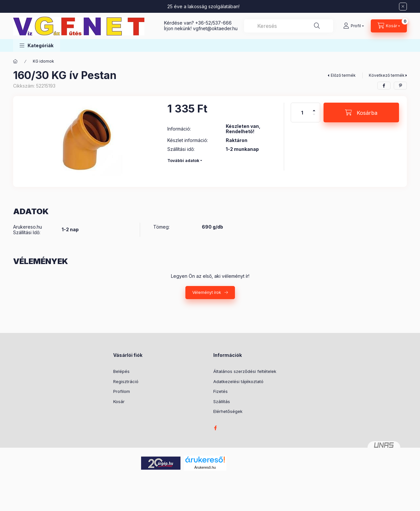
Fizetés (220, 391)
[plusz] (314, 108)
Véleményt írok (207, 292)
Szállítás (222, 401)
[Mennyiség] (302, 112)
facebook (215, 428)
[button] (37, 45)
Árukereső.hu (205, 467)
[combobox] (289, 26)
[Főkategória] (15, 61)
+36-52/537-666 (213, 23)
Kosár (119, 401)
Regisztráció (126, 381)
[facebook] (384, 86)
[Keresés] (317, 26)
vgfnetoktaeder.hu (215, 28)
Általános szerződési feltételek (245, 371)
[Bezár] (403, 7)
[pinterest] (400, 86)
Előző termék (343, 75)
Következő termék (387, 75)
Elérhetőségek (228, 411)
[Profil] (354, 26)
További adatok (183, 161)
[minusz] (314, 117)
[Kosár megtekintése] (389, 26)
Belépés (121, 371)
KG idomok (43, 61)
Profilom (122, 391)
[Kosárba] (361, 112)
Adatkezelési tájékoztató (238, 381)
